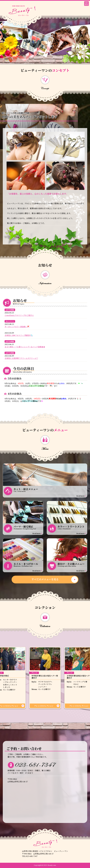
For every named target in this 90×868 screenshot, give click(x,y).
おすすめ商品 (10, 310)
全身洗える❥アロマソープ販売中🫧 (19, 335)
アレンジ (34, 673)
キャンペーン (10, 321)
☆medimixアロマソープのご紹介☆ (19, 315)
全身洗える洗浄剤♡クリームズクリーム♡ (21, 358)
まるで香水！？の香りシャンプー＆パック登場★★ (25, 347)
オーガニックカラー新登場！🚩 (17, 327)
